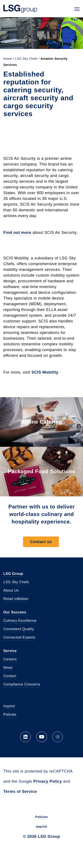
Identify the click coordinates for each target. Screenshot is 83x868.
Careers (10, 659)
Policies (10, 714)
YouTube (42, 737)
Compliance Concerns (22, 684)
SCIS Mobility (45, 372)
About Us (11, 590)
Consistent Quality (19, 629)
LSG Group (20, 9)
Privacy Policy (48, 781)
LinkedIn (25, 737)
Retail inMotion (16, 599)
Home (8, 59)
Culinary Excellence (20, 621)
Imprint (9, 706)
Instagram (58, 737)
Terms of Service (20, 792)
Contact (10, 676)
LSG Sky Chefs (26, 59)
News (8, 668)
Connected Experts (19, 637)
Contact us (41, 542)
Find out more (17, 233)
